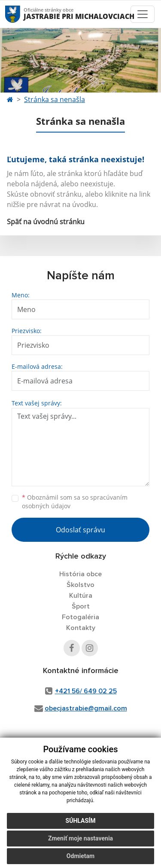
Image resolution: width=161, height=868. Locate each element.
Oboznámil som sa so (75, 502)
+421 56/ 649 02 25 (86, 691)
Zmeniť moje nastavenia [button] (80, 838)
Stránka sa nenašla (55, 99)
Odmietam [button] (80, 856)
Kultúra (81, 596)
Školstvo (80, 585)
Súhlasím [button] (81, 821)
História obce (80, 574)
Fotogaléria (80, 617)
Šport (81, 606)
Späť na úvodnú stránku (46, 222)
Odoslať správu (80, 530)
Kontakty (81, 628)
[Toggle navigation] (143, 14)
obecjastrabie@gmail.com (86, 708)
